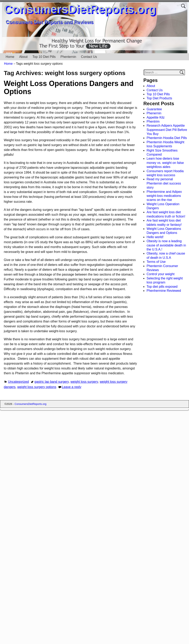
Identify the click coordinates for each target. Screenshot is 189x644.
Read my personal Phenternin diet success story (164, 183)
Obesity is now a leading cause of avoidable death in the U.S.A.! (166, 245)
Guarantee (154, 109)
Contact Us (89, 57)
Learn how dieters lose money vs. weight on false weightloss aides (165, 163)
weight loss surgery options (37, 387)
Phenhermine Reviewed (164, 291)
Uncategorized (18, 382)
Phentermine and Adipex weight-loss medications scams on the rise (164, 196)
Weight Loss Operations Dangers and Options (69, 88)
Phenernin (154, 113)
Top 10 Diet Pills (44, 57)
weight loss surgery (84, 382)
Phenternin (68, 57)
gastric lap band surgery (52, 382)
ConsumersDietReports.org (80, 9)
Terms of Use (156, 262)
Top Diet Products (159, 98)
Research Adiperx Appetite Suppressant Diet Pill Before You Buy (167, 130)
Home (10, 57)
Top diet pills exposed (162, 287)
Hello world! (155, 237)
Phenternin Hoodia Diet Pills (167, 138)
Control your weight (160, 274)
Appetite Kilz (156, 117)
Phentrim (153, 121)
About (23, 57)
